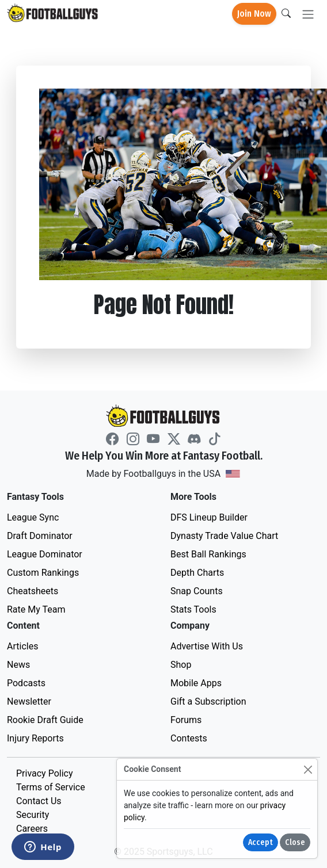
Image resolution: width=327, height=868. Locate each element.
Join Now (254, 14)
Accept (261, 842)
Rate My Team (36, 609)
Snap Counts (197, 591)
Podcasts (26, 683)
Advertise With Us (207, 646)
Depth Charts (197, 573)
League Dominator (45, 554)
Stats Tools (193, 609)
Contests (189, 738)
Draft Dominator (40, 536)
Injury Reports (35, 738)
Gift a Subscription (208, 701)
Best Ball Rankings (208, 554)
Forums (186, 720)
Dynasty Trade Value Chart (224, 536)
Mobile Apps (196, 683)
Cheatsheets (33, 591)
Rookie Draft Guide (45, 720)
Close (295, 842)
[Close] (308, 769)
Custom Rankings (43, 573)
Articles (22, 646)
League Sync (33, 517)
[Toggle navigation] (308, 14)
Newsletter (29, 701)
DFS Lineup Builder (209, 517)
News (18, 665)
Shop (181, 665)
